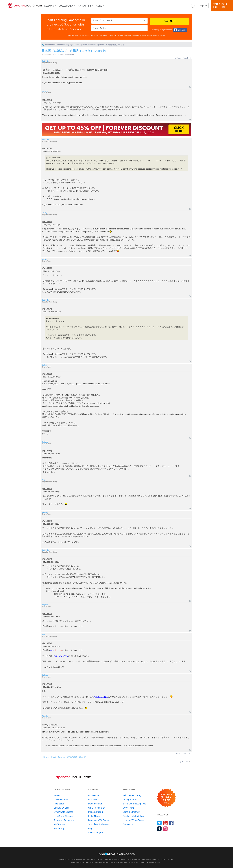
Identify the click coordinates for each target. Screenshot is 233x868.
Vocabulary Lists (62, 808)
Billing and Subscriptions (134, 804)
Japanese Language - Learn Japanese (72, 45)
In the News (94, 816)
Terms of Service (148, 862)
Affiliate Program (96, 833)
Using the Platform (131, 812)
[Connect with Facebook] (180, 30)
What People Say (96, 808)
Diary (45, 725)
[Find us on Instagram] (165, 829)
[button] (193, 5)
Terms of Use (98, 35)
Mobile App (59, 828)
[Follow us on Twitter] (159, 823)
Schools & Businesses (99, 824)
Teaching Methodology (133, 816)
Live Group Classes (63, 816)
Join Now (170, 21)
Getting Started (130, 800)
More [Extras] (99, 6)
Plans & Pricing (95, 812)
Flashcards (59, 804)
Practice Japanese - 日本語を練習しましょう (107, 45)
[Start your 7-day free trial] (166, 798)
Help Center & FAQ (132, 795)
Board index (50, 45)
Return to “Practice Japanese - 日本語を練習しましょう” (65, 757)
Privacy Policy (108, 35)
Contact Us (128, 824)
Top (190, 87)
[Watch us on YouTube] (165, 823)
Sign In (203, 6)
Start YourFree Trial (222, 6)
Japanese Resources (64, 820)
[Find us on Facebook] (171, 823)
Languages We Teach (99, 820)
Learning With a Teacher (134, 820)
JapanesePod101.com (135, 860)
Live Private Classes (64, 812)
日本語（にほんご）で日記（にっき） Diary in (74, 51)
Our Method (94, 795)
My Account (128, 808)
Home (57, 795)
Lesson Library (61, 800)
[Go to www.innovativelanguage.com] (116, 853)
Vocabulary (66, 6)
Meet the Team (95, 804)
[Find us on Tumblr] (159, 829)
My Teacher (84, 6)
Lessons (49, 6)
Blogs (91, 828)
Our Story (93, 800)
